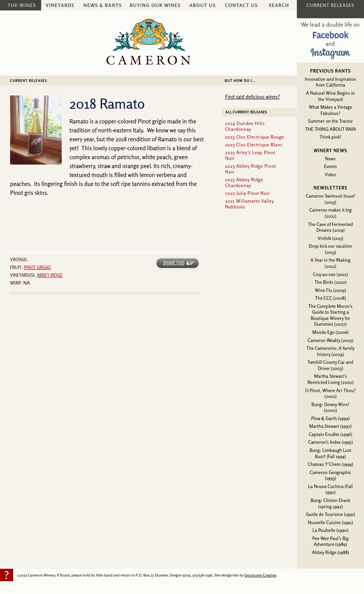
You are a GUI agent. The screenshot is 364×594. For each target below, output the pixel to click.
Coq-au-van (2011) (331, 274)
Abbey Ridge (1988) (330, 552)
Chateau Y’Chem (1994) (331, 464)
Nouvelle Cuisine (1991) (330, 522)
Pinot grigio (37, 267)
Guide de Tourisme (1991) (330, 514)
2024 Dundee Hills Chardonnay (245, 126)
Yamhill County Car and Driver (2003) (331, 365)
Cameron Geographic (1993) (330, 475)
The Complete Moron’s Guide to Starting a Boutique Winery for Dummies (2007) (331, 315)
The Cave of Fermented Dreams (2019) (331, 227)
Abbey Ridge (50, 275)
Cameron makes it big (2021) (330, 213)
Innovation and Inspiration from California (330, 82)
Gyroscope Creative (260, 575)
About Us (203, 5)
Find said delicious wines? (252, 97)
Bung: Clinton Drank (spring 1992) (330, 503)
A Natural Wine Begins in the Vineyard (331, 96)
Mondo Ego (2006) (330, 332)
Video (330, 175)
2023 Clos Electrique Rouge (255, 137)
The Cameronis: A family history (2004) (330, 351)
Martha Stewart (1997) (330, 426)
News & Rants (103, 5)
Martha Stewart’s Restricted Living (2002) (330, 379)
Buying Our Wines (155, 5)
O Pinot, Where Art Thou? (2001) (330, 393)
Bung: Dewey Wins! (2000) (331, 407)
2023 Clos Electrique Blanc (254, 145)
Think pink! (330, 137)
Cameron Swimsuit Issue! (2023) (330, 199)
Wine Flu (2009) (330, 290)
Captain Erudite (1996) (330, 434)
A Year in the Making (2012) (330, 263)
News (330, 159)
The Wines (22, 5)
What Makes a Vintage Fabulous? (331, 110)
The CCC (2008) (331, 298)
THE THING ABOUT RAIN (330, 129)
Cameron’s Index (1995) (330, 442)
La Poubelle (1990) (330, 530)
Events (330, 166)
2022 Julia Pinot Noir (247, 193)
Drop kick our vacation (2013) (330, 249)
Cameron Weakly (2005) (330, 340)
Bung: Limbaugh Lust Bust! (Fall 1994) (330, 453)
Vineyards (60, 5)
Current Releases (29, 81)
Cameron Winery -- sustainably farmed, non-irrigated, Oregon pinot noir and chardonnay (148, 42)
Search (279, 5)
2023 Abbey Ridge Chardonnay (244, 182)
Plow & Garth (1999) (331, 418)
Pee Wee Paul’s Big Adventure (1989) (331, 541)
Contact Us (242, 5)
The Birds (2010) (330, 282)
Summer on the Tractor (331, 121)
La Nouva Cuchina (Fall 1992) (330, 489)
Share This (174, 263)
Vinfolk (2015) (331, 238)
